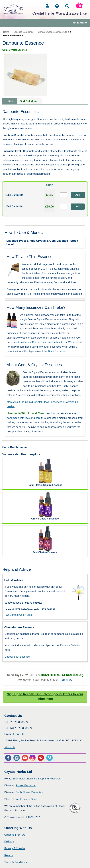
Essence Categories (24, 32)
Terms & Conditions (16, 862)
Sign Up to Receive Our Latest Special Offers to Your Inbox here (45, 696)
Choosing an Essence (17, 657)
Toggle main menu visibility (64, 24)
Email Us (67, 680)
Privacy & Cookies (15, 848)
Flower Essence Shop (24, 799)
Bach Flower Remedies (29, 792)
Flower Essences (26, 786)
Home (6, 32)
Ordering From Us (15, 835)
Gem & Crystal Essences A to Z (53, 32)
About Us (10, 747)
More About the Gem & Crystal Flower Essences (35, 402)
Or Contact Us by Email (19, 615)
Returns (9, 855)
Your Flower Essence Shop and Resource (37, 779)
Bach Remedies (57, 351)
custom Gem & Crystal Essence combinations (41, 342)
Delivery (9, 842)
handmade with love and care (24, 418)
